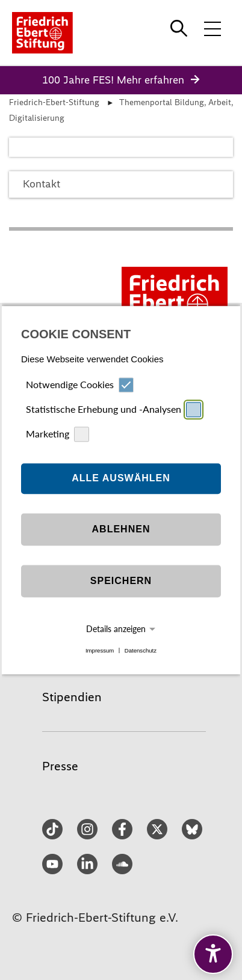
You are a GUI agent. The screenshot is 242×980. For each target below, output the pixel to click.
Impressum (100, 650)
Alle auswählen (121, 479)
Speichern (121, 581)
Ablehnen (121, 530)
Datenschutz (141, 650)
